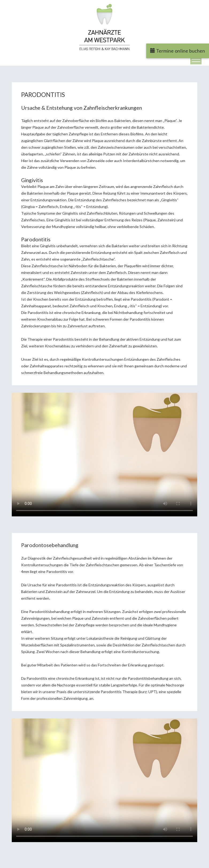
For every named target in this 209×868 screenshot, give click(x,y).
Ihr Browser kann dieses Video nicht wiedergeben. (104, 455)
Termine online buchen (178, 51)
